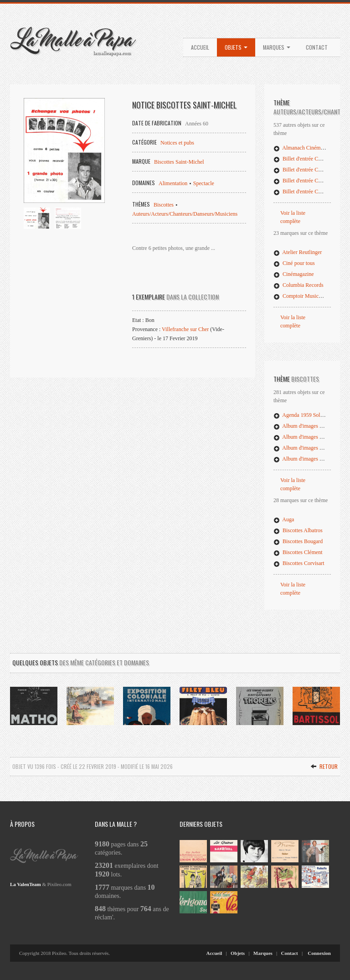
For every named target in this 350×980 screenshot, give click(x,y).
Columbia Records (299, 285)
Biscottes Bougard (298, 541)
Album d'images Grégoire (306, 437)
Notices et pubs (177, 143)
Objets (236, 47)
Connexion (319, 953)
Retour (324, 766)
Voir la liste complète (293, 217)
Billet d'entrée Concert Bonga (310, 170)
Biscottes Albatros (298, 530)
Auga (284, 519)
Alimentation (173, 183)
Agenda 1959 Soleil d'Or (305, 415)
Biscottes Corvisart (299, 563)
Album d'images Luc (301, 448)
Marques (277, 47)
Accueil (200, 47)
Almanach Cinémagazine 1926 (311, 148)
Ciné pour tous (294, 263)
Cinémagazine (294, 274)
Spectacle (204, 183)
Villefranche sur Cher (185, 329)
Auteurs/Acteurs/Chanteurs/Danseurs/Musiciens (185, 214)
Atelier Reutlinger (298, 252)
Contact (317, 47)
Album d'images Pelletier (306, 459)
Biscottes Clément (298, 552)
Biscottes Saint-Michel (179, 162)
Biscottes (164, 205)
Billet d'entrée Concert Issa (308, 192)
